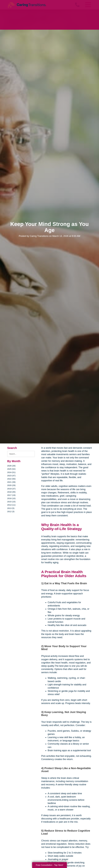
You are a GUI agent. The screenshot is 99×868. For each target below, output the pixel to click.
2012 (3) (11, 511)
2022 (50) (11, 479)
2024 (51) (11, 472)
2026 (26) (11, 466)
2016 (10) (11, 498)
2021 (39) (11, 482)
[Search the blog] (21, 454)
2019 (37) (11, 489)
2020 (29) (11, 485)
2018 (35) (11, 492)
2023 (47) (11, 476)
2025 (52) (11, 469)
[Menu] (88, 5)
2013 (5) (11, 508)
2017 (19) (11, 495)
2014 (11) (11, 505)
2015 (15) (11, 502)
